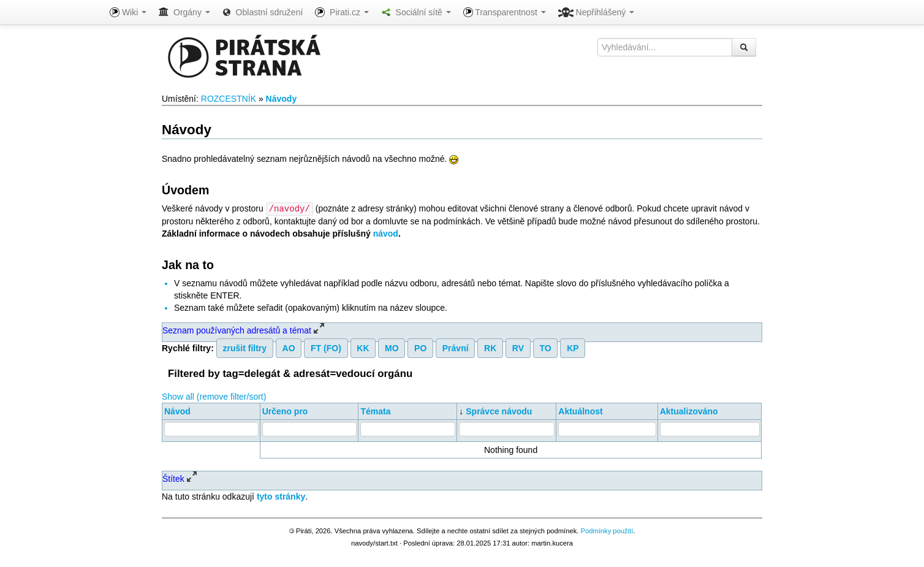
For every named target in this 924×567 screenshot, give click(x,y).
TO (545, 348)
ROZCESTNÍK (229, 99)
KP (573, 348)
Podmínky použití (607, 530)
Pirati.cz (342, 12)
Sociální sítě (416, 12)
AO (289, 348)
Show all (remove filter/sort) (214, 396)
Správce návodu (499, 411)
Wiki (128, 12)
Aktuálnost (580, 411)
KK (363, 348)
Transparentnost (505, 12)
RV (518, 348)
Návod (177, 411)
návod (386, 233)
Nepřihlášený (596, 12)
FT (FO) (326, 348)
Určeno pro (285, 411)
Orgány (184, 12)
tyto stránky (281, 496)
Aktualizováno (689, 411)
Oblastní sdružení (263, 12)
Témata (375, 411)
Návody (282, 99)
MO (392, 348)
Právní (456, 348)
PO (420, 348)
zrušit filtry (245, 348)
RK (490, 348)
